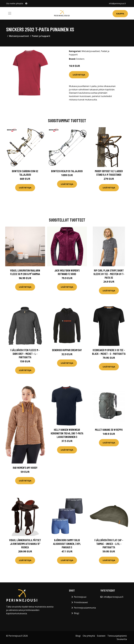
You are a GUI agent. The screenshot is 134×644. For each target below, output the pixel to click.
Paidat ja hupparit (41, 36)
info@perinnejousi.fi (117, 3)
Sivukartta (122, 639)
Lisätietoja (79, 75)
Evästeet (101, 636)
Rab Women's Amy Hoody (25, 468)
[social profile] (26, 4)
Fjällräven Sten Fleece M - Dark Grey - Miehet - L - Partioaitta (25, 354)
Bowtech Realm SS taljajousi (67, 171)
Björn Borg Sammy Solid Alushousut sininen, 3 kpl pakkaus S (67, 544)
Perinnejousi (80, 597)
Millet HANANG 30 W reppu (109, 430)
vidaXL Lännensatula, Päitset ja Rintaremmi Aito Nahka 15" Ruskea (25, 544)
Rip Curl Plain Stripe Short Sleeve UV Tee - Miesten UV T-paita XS (109, 274)
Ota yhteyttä (89, 636)
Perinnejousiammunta (85, 608)
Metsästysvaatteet (19, 36)
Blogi (76, 613)
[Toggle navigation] (10, 13)
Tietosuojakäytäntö (117, 636)
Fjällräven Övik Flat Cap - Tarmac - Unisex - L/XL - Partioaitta (109, 544)
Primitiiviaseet (81, 602)
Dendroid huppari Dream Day (67, 350)
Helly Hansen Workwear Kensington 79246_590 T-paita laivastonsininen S (67, 433)
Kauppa (120, 14)
